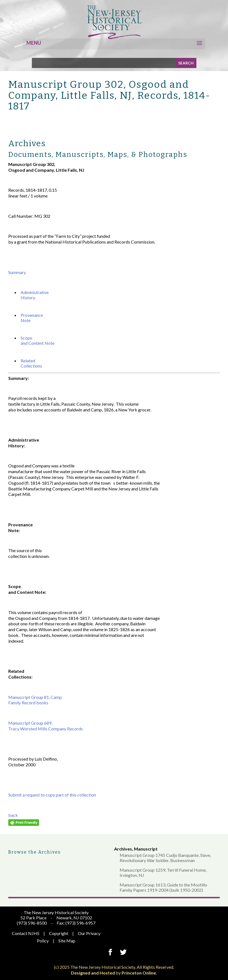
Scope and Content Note (38, 340)
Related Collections (31, 363)
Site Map (67, 941)
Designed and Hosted (93, 973)
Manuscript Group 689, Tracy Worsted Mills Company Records (46, 726)
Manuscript (146, 849)
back (13, 815)
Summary (17, 272)
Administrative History (35, 295)
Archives (123, 849)
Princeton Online (139, 973)
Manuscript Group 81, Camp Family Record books (35, 700)
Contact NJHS (26, 933)
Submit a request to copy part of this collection (52, 795)
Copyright (59, 933)
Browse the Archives (35, 852)
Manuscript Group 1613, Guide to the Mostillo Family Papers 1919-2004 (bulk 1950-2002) (163, 887)
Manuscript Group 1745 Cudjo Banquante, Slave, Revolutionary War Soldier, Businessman (165, 858)
